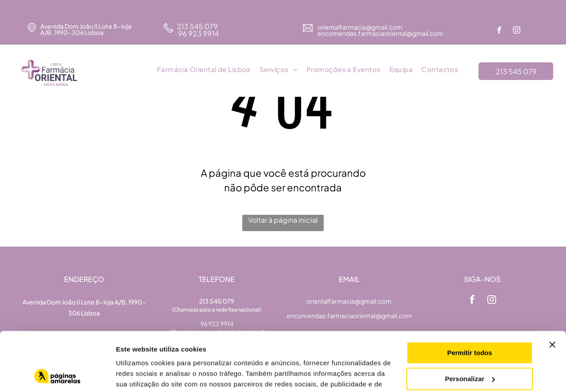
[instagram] (517, 31)
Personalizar (470, 323)
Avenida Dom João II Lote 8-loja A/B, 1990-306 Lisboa (86, 29)
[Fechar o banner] (552, 289)
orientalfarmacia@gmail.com (360, 27)
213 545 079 (197, 26)
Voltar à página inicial (283, 220)
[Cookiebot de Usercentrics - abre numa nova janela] (57, 375)
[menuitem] (204, 70)
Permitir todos (470, 298)
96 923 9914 (198, 33)
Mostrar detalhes (143, 375)
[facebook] (499, 31)
